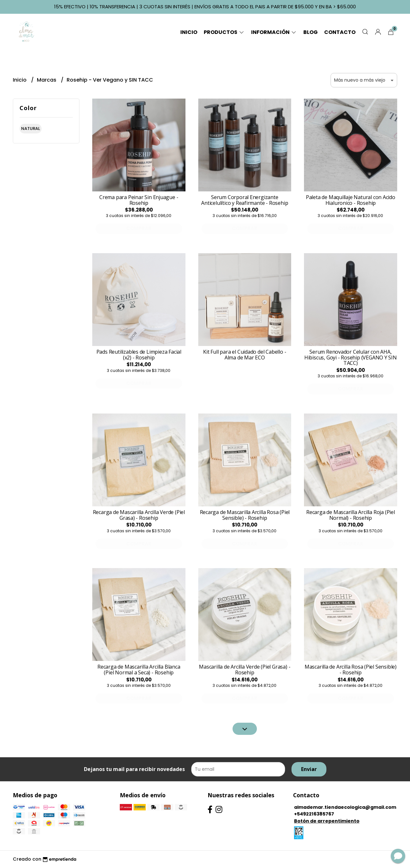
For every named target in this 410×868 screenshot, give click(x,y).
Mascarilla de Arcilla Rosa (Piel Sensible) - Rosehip (351, 670)
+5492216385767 (314, 814)
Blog (311, 32)
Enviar (309, 769)
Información (274, 32)
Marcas (47, 80)
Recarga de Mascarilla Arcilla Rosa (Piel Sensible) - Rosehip (245, 515)
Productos (224, 32)
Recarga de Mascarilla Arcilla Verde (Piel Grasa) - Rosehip (139, 515)
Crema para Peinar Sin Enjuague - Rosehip (139, 200)
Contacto (340, 32)
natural (31, 129)
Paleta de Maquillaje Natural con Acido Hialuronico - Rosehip (351, 200)
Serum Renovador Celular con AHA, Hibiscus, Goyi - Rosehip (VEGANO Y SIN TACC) (351, 357)
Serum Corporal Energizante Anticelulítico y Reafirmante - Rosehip (245, 200)
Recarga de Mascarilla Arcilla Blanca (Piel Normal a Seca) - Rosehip (139, 670)
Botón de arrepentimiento (327, 821)
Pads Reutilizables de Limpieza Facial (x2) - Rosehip (139, 355)
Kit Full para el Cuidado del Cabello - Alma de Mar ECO (245, 355)
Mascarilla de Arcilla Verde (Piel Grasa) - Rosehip (245, 670)
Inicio (189, 32)
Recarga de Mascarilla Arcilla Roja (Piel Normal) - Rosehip (351, 515)
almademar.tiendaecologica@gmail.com (345, 807)
